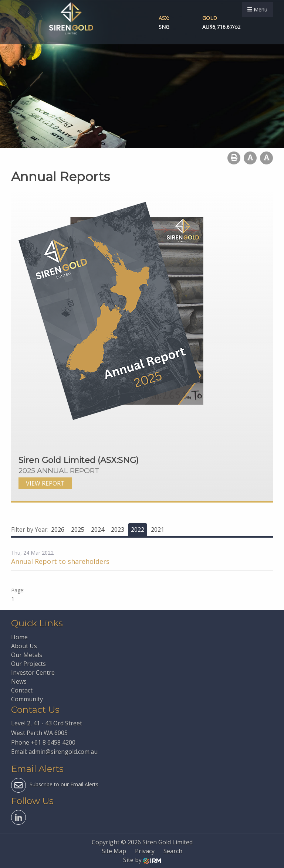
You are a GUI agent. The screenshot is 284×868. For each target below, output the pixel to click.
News (19, 681)
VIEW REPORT (45, 483)
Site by (142, 860)
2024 (98, 530)
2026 (58, 530)
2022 (138, 530)
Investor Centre (33, 673)
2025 (78, 530)
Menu (257, 9)
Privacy (145, 851)
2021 (158, 530)
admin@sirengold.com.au (63, 752)
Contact (22, 690)
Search (173, 851)
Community (27, 699)
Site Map (114, 851)
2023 (118, 530)
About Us (24, 646)
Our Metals (27, 655)
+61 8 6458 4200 (53, 742)
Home (19, 637)
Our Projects (28, 664)
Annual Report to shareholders (60, 561)
